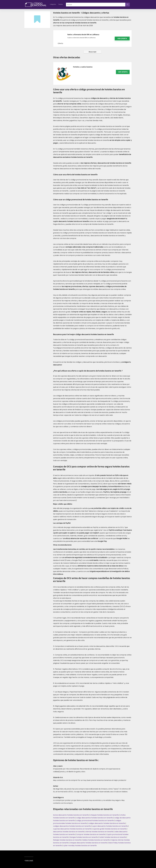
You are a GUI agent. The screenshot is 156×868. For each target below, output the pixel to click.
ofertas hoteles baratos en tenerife (99, 832)
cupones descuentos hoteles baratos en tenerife (72, 829)
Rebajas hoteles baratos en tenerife (67, 840)
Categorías (53, 4)
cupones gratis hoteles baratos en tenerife (110, 829)
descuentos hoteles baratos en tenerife (69, 832)
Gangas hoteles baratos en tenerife (84, 837)
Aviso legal (29, 860)
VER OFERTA (123, 72)
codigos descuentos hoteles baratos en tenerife (72, 826)
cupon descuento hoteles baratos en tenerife (110, 826)
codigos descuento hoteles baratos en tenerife (107, 823)
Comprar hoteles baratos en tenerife (91, 834)
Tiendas (61, 4)
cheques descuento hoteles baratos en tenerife (88, 843)
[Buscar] (127, 5)
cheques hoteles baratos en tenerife (104, 815)
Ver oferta (122, 39)
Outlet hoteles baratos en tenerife (113, 837)
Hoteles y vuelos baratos (83, 67)
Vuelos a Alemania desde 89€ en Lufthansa (83, 35)
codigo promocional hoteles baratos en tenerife (95, 821)
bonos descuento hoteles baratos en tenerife (71, 815)
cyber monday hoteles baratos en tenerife (80, 846)
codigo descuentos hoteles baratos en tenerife (94, 818)
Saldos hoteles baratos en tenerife (96, 840)
